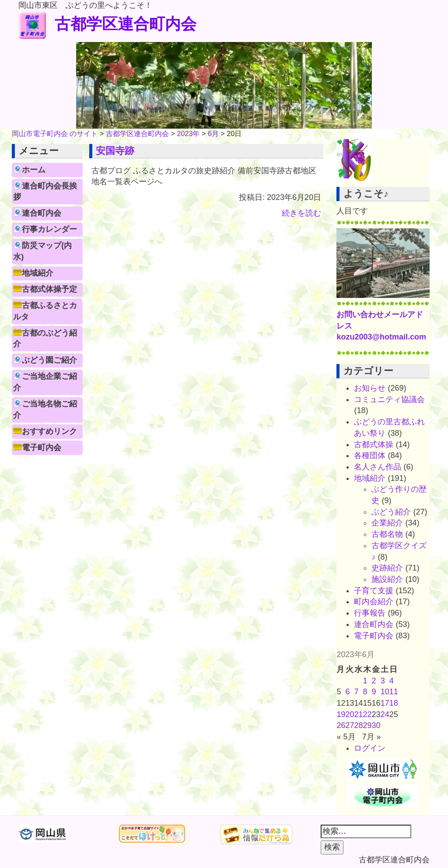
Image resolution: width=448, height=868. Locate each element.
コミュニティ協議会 (389, 399)
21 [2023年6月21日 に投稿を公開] (359, 714)
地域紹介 (38, 273)
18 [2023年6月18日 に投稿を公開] (394, 703)
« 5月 (346, 737)
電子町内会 (42, 448)
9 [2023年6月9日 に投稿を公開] (374, 692)
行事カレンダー (49, 229)
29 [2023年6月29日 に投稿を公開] (367, 725)
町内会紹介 (374, 602)
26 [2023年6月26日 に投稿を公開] (341, 725)
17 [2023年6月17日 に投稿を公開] (385, 703)
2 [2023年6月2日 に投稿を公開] (374, 681)
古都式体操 (374, 444)
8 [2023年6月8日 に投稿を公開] (365, 692)
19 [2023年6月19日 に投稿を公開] (341, 714)
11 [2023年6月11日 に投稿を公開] (394, 692)
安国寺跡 (115, 151)
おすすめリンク (49, 431)
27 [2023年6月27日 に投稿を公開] (350, 725)
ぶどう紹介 (391, 512)
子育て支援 (374, 591)
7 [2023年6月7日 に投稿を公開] (357, 692)
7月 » (372, 737)
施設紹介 (387, 579)
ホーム (34, 170)
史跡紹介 (387, 568)
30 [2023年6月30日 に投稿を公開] (376, 725)
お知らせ (370, 388)
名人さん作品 (378, 467)
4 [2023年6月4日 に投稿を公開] (392, 681)
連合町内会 (42, 213)
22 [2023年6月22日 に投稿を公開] (367, 714)
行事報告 (370, 613)
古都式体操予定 (49, 289)
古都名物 (387, 534)
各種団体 (370, 455)
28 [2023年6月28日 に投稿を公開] (359, 725)
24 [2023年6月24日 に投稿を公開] (385, 714)
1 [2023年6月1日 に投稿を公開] (365, 681)
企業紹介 (387, 523)
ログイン (370, 748)
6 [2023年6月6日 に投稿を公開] (348, 692)
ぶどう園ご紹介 (49, 360)
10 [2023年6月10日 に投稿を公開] (385, 692)
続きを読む (301, 213)
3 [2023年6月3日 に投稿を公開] (383, 681)
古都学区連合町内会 (107, 24)
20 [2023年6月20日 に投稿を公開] (350, 714)
